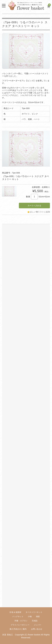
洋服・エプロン (21, 621)
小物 (30, 616)
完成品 (35, 621)
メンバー (38, 625)
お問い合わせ (37, 629)
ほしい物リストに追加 (40, 212)
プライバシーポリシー (20, 625)
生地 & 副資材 (15, 612)
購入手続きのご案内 (18, 629)
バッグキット (18, 616)
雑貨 (38, 616)
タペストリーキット (34, 612)
